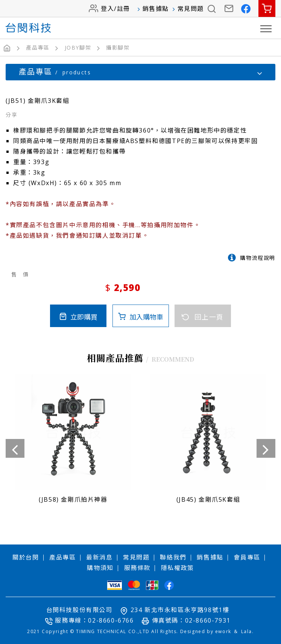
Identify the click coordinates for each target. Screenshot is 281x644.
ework (223, 631)
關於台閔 (26, 557)
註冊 (124, 9)
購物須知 (100, 567)
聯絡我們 (173, 557)
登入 (107, 9)
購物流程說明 (258, 257)
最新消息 (99, 557)
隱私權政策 (178, 567)
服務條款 (137, 567)
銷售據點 (156, 9)
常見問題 (191, 9)
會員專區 (247, 557)
